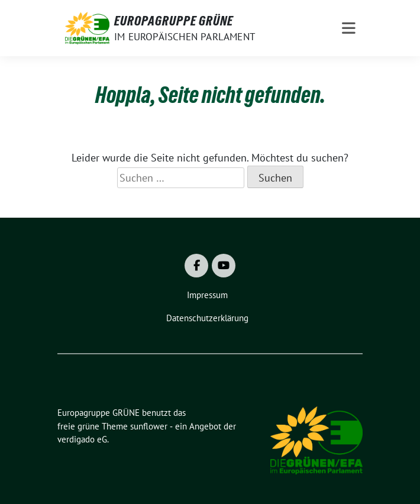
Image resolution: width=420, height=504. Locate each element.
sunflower (149, 426)
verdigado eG (82, 439)
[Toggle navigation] (349, 28)
